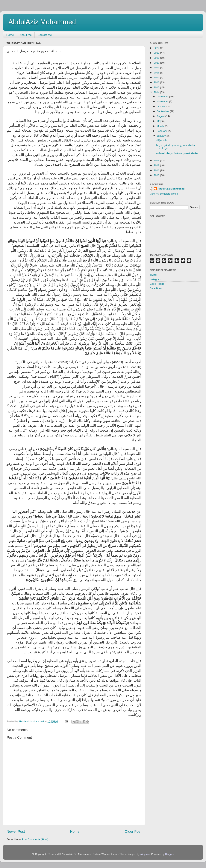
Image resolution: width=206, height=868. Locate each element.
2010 (157, 175)
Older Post (133, 831)
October (162, 106)
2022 (157, 53)
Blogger (169, 854)
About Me (26, 35)
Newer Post (16, 831)
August (161, 116)
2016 (157, 82)
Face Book (156, 288)
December (163, 97)
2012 (157, 165)
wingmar (145, 854)
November (163, 101)
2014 (157, 92)
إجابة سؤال (162, 140)
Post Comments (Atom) (35, 839)
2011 (157, 170)
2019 (157, 68)
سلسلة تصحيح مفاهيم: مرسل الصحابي (177, 153)
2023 (157, 48)
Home (10, 35)
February (162, 131)
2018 (157, 73)
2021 (157, 58)
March (161, 126)
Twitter (154, 275)
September (163, 111)
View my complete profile (164, 194)
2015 (157, 87)
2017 (157, 77)
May (159, 121)
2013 (157, 160)
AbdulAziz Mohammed (42, 22)
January (162, 136)
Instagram (155, 279)
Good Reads (157, 284)
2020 (157, 63)
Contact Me (45, 35)
